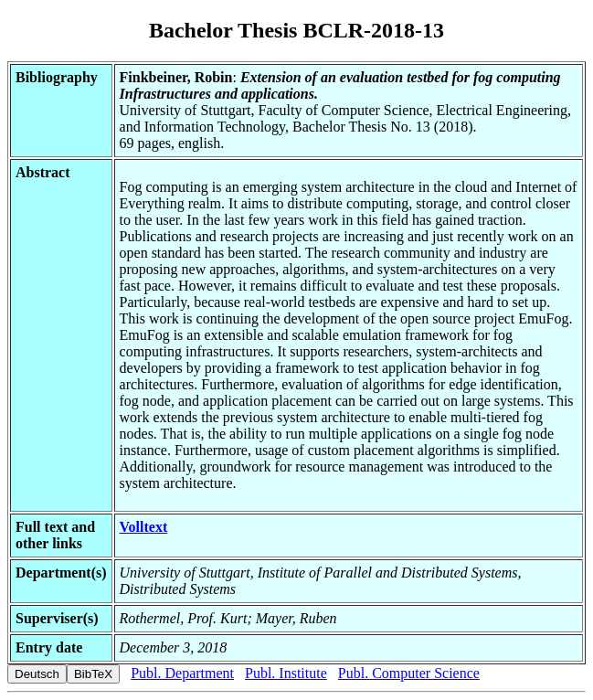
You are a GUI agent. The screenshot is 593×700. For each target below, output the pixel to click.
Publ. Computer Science (409, 673)
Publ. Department (182, 673)
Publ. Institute (286, 673)
